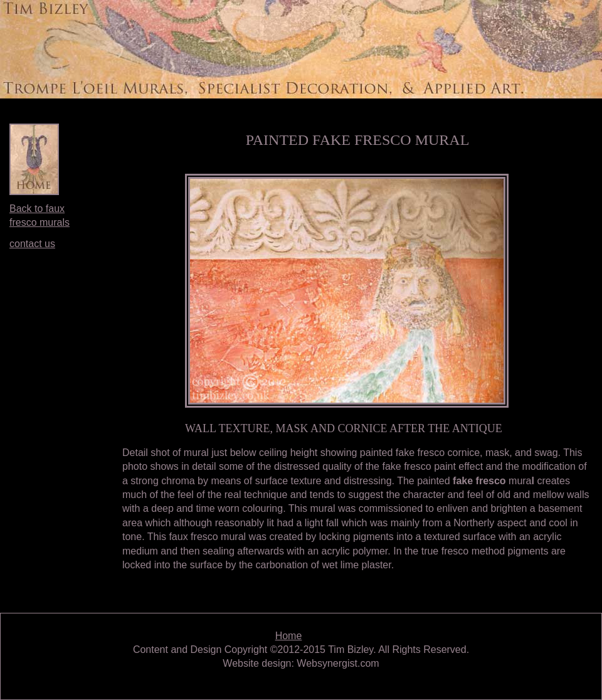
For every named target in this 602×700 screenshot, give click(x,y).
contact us (32, 244)
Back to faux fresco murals (40, 215)
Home (289, 636)
